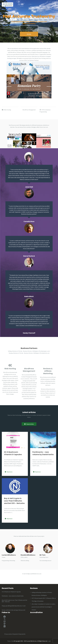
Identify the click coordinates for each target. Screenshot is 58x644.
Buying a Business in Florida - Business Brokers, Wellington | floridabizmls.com (29, 353)
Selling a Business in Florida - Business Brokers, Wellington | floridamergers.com (29, 351)
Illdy (12, 641)
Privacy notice (8, 634)
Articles (29, 34)
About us (29, 28)
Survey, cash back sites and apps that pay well (13, 610)
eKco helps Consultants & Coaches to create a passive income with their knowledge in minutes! (43, 607)
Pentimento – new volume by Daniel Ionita (43, 453)
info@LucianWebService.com (34, 574)
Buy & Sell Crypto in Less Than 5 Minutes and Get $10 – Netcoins (14, 501)
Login (49, 641)
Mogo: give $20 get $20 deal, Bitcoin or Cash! (14, 606)
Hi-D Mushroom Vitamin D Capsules (13, 453)
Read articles (29, 424)
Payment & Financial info (19, 634)
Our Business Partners (33, 60)
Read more (9, 472)
